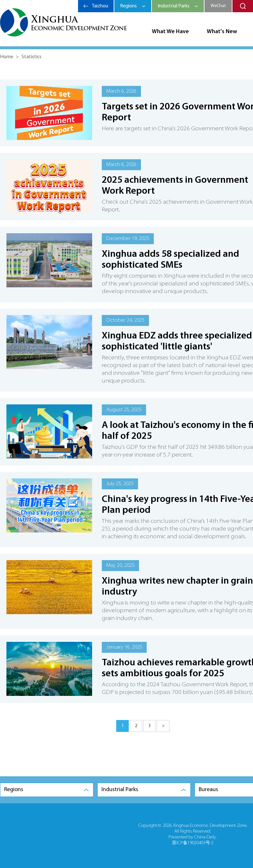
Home (7, 57)
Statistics (31, 57)
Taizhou (100, 6)
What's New (222, 32)
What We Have (170, 32)
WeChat (218, 6)
